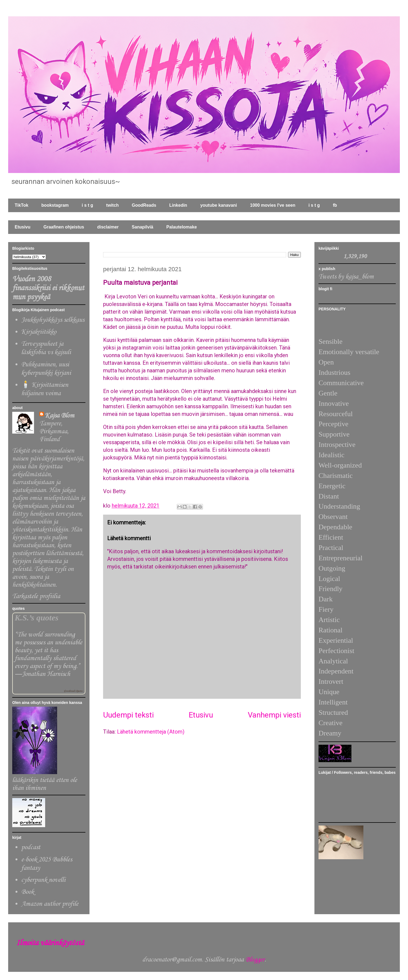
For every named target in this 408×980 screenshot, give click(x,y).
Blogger (255, 960)
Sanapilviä (142, 227)
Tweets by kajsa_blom (346, 277)
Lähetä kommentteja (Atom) (151, 732)
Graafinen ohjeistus (64, 227)
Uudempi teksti (128, 715)
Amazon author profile (50, 904)
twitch (112, 205)
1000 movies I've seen (273, 205)
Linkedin (178, 205)
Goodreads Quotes (73, 691)
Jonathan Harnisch (46, 674)
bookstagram (55, 205)
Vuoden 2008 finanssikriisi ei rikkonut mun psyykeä (48, 288)
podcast (31, 847)
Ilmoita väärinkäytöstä (50, 943)
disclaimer (108, 227)
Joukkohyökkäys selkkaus (53, 320)
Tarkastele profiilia (36, 596)
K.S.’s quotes (37, 618)
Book (28, 892)
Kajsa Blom (60, 416)
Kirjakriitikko (39, 332)
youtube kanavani (219, 205)
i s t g (88, 205)
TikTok (21, 205)
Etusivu (23, 227)
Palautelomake (181, 227)
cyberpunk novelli (43, 880)
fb (335, 205)
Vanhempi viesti (274, 715)
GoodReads (144, 205)
